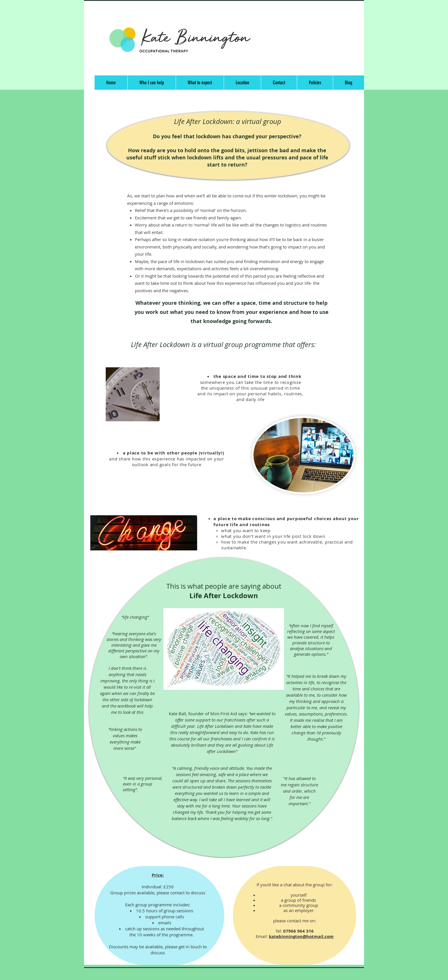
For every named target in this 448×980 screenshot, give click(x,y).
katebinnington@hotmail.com (301, 936)
